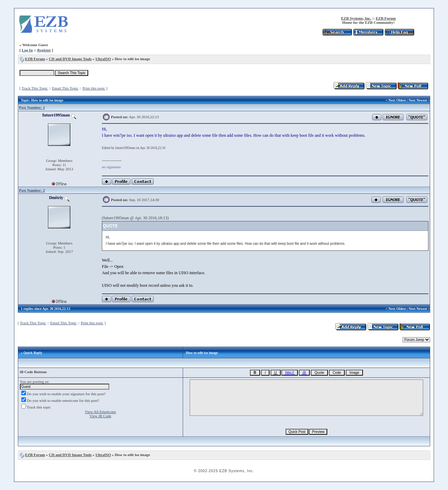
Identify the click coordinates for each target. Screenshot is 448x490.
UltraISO (103, 59)
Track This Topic (35, 88)
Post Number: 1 (32, 107)
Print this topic (94, 88)
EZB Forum (386, 18)
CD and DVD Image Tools (70, 59)
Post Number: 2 (32, 190)
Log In (27, 50)
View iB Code (100, 416)
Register (44, 50)
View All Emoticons (100, 412)
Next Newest (418, 100)
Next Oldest (397, 100)
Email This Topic (65, 88)
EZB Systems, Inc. (356, 18)
